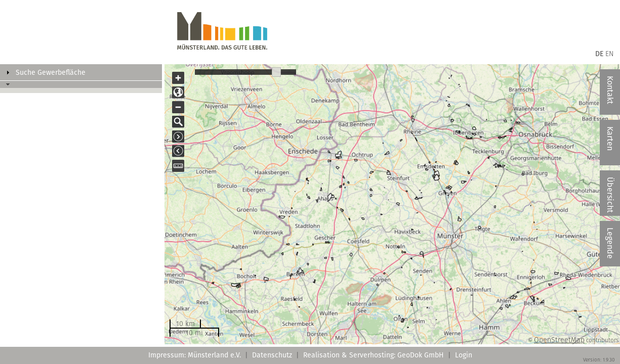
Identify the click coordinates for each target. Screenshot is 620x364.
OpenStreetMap (559, 340)
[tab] (81, 73)
